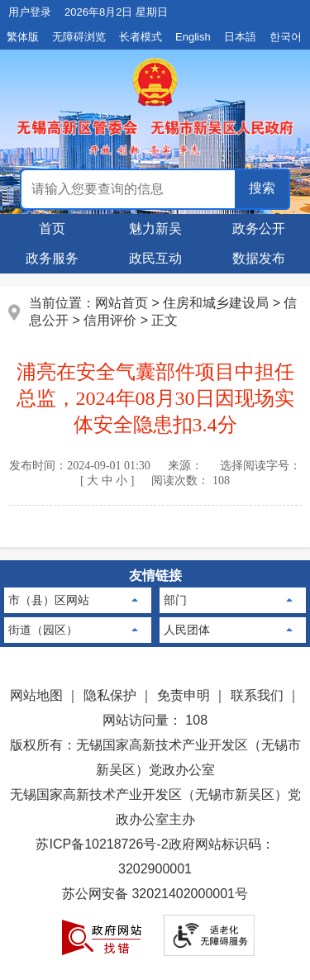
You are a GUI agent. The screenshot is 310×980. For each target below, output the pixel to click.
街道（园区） (43, 630)
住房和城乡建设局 (216, 303)
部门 (175, 600)
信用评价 (110, 320)
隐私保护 (110, 695)
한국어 (286, 37)
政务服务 (52, 258)
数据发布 (259, 258)
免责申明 (184, 695)
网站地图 (36, 695)
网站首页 (122, 303)
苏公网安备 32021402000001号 (155, 894)
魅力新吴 (155, 228)
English (193, 37)
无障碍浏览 (79, 37)
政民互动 (155, 258)
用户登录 (30, 12)
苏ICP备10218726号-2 (102, 844)
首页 (52, 228)
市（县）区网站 (49, 600)
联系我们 (257, 695)
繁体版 (23, 37)
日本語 (240, 37)
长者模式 (141, 37)
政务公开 (259, 228)
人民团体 (187, 630)
